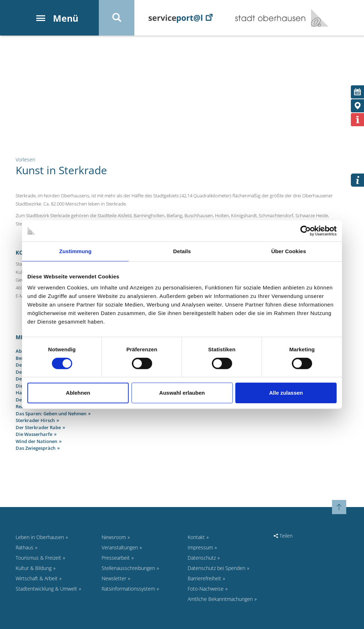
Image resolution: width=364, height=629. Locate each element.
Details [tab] (182, 251)
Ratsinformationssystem (128, 589)
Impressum (200, 547)
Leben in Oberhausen (40, 537)
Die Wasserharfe (34, 434)
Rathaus (25, 547)
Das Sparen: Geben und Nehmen (51, 414)
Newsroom (114, 537)
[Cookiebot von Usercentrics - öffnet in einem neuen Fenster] (306, 231)
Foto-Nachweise (206, 589)
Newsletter (114, 578)
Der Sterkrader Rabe (38, 427)
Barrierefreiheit (204, 578)
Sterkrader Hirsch (35, 420)
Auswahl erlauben (182, 393)
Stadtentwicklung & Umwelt (46, 589)
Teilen (283, 536)
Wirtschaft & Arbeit (37, 578)
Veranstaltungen (120, 547)
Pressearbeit (116, 558)
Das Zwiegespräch (36, 448)
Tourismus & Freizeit (38, 558)
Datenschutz (202, 558)
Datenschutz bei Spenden (216, 568)
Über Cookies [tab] (289, 251)
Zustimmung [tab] (76, 251)
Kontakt (196, 537)
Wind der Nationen (36, 441)
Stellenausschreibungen (128, 568)
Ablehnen (78, 393)
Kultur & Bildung (34, 568)
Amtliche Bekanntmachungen (220, 599)
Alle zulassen (286, 393)
